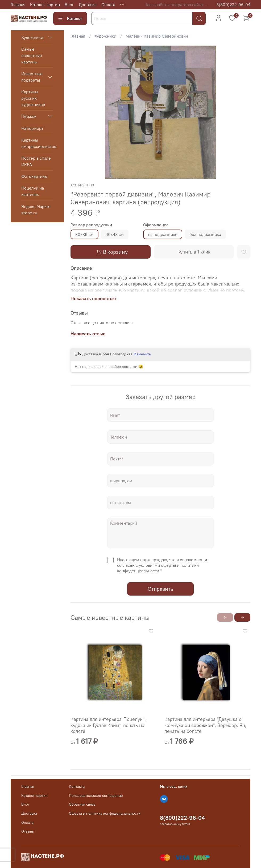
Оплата (108, 5)
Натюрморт (32, 128)
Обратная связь (82, 804)
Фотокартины (34, 176)
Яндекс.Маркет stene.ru (36, 210)
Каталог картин (45, 5)
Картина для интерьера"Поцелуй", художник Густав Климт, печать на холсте (108, 725)
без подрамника (205, 234)
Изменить (142, 354)
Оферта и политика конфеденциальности (105, 813)
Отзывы (28, 831)
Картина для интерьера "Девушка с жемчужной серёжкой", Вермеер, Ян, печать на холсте (205, 725)
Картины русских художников (33, 98)
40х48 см (115, 234)
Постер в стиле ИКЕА (36, 161)
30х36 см (84, 234)
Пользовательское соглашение (96, 795)
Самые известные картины (32, 55)
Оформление (156, 225)
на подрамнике (163, 234)
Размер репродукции (91, 225)
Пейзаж (29, 116)
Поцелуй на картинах (33, 191)
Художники (105, 36)
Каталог (70, 18)
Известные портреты (32, 77)
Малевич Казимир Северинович (157, 36)
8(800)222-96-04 (233, 5)
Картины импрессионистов (37, 143)
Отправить (160, 589)
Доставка (88, 5)
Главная (18, 5)
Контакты (77, 786)
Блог (69, 5)
